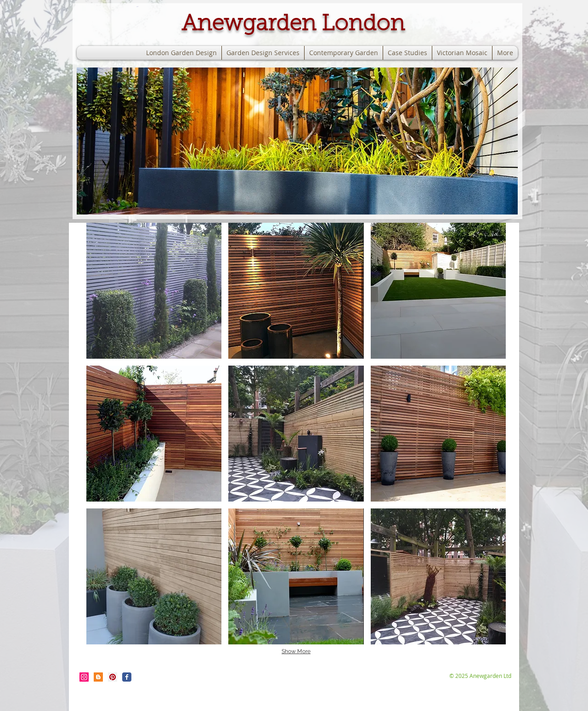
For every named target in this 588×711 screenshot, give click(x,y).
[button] (297, 141)
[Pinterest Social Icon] (113, 677)
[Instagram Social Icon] (84, 677)
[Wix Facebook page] (127, 677)
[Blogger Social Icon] (98, 677)
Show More (296, 651)
